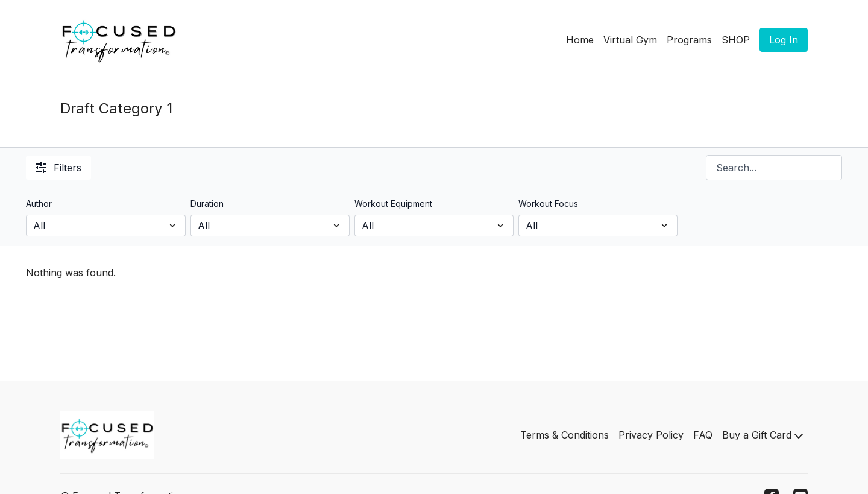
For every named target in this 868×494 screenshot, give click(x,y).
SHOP (736, 40)
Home (580, 40)
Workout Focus (548, 204)
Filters (58, 168)
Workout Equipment (393, 204)
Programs (689, 40)
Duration (207, 204)
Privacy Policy (651, 435)
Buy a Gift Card (763, 435)
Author (39, 204)
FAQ (703, 435)
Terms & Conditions (565, 435)
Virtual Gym (630, 40)
